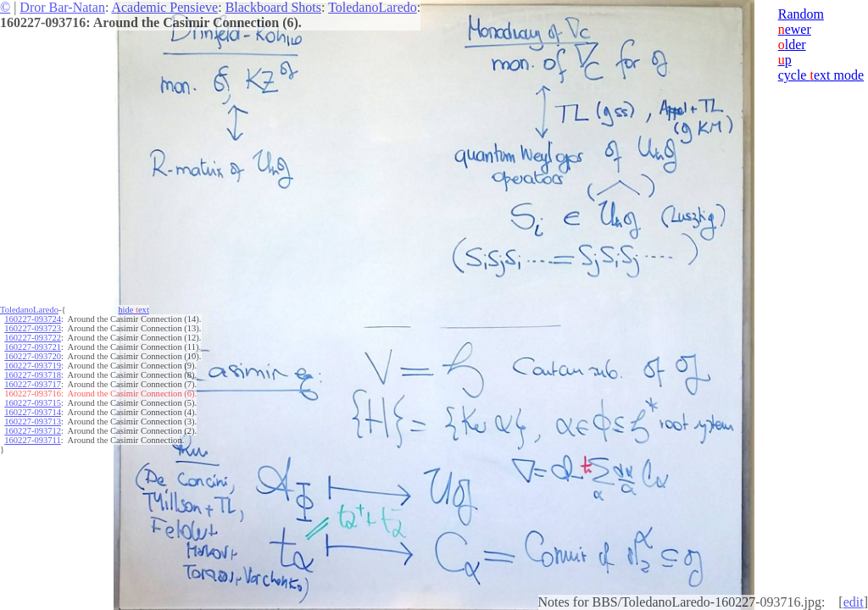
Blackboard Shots (273, 7)
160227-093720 (33, 356)
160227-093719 (33, 366)
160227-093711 (32, 440)
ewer (795, 29)
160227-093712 (33, 431)
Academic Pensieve (164, 7)
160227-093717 (33, 384)
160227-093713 (33, 421)
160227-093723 (33, 328)
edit (854, 602)
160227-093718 (33, 375)
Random (801, 14)
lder (792, 44)
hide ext (134, 310)
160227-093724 (33, 319)
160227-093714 (33, 412)
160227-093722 (33, 338)
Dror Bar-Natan (62, 7)
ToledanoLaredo (373, 7)
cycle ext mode (821, 75)
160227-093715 (33, 403)
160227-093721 (33, 347)
